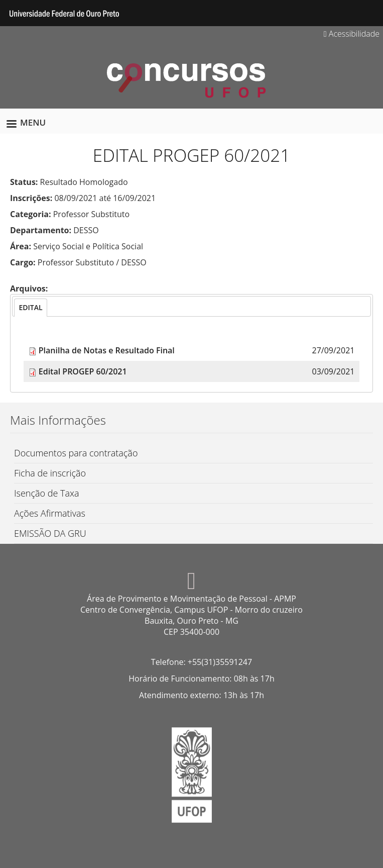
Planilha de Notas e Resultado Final (107, 350)
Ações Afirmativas (50, 513)
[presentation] (30, 308)
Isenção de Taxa (47, 493)
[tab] (30, 308)
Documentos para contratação (76, 453)
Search (367, 13)
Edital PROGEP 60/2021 (83, 371)
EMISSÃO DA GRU (50, 533)
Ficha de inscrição (50, 473)
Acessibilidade (352, 34)
